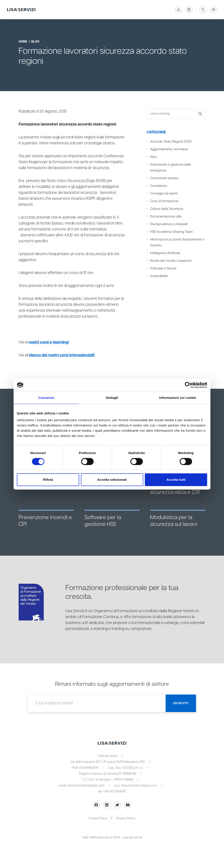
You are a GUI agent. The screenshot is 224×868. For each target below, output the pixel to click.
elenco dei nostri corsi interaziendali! (63, 355)
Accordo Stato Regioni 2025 (171, 142)
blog (35, 42)
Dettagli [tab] (112, 398)
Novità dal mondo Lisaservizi (171, 261)
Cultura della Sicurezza (167, 209)
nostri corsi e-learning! (49, 342)
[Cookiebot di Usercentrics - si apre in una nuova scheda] (188, 385)
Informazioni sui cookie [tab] (178, 398)
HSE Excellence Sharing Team (171, 232)
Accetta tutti (176, 480)
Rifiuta (48, 480)
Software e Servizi (163, 268)
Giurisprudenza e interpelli (169, 224)
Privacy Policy (126, 818)
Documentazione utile (166, 217)
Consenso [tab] (46, 398)
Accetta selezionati (112, 480)
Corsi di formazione (164, 201)
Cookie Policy (98, 818)
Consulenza (158, 186)
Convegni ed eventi (164, 194)
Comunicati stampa (164, 178)
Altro (154, 157)
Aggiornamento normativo (169, 149)
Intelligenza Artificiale (165, 253)
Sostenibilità (159, 276)
